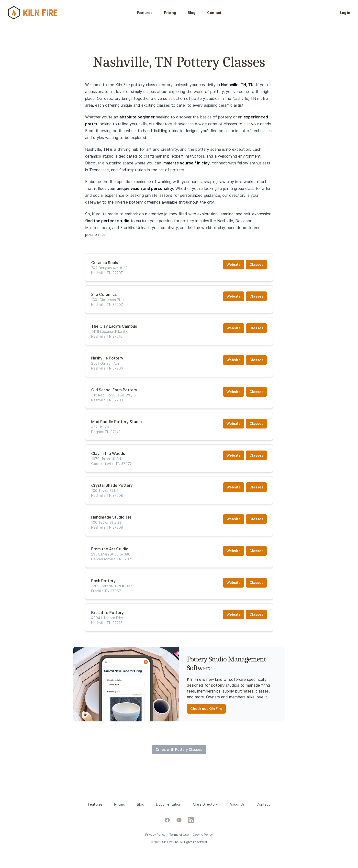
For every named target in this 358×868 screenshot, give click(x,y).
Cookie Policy (203, 835)
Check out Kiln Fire (206, 709)
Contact (214, 13)
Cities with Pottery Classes (179, 749)
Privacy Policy (155, 835)
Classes (256, 264)
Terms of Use (179, 835)
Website (234, 264)
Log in (345, 13)
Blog (192, 13)
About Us (237, 804)
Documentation (169, 804)
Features (145, 13)
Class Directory (205, 804)
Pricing (170, 13)
